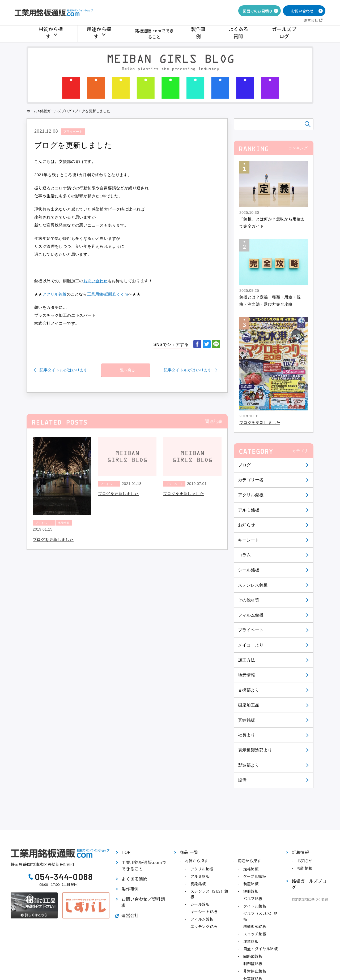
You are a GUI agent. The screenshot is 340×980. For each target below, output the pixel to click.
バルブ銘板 (253, 899)
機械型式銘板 (255, 926)
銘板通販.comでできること (157, 34)
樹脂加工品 (249, 705)
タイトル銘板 (255, 906)
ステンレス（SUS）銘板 (209, 894)
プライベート (251, 630)
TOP (126, 852)
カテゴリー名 (251, 480)
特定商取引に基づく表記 (310, 899)
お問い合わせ (302, 11)
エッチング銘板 (204, 926)
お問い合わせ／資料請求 (143, 902)
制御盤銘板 (253, 964)
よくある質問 (243, 34)
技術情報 (305, 868)
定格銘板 (251, 869)
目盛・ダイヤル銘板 (261, 949)
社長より (247, 735)
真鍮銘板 (247, 720)
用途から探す (98, 34)
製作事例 (206, 34)
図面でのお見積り (258, 11)
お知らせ (247, 525)
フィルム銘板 (251, 615)
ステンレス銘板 (253, 585)
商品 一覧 (189, 852)
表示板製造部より (255, 750)
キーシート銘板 (204, 912)
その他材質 (249, 600)
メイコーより (251, 645)
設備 (242, 780)
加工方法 (247, 660)
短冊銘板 (251, 891)
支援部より (249, 690)
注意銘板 (251, 941)
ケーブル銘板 (255, 876)
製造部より (249, 765)
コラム (245, 555)
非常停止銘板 (255, 971)
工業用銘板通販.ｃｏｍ (109, 294)
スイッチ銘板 (255, 934)
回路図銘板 (253, 956)
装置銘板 (251, 884)
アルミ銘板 (249, 510)
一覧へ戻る (126, 367)
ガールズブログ (285, 34)
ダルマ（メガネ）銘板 (261, 916)
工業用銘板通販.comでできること (144, 865)
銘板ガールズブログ (56, 111)
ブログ (245, 465)
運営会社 (311, 20)
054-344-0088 (64, 877)
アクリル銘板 (251, 495)
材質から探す (53, 34)
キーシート (249, 540)
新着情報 (300, 852)
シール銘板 (249, 570)
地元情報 (247, 675)
